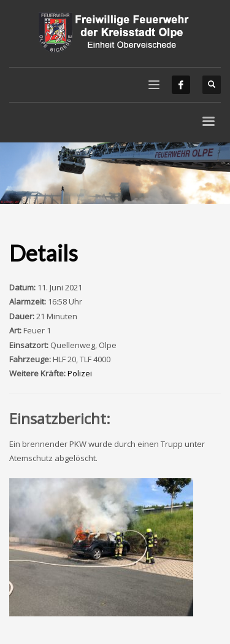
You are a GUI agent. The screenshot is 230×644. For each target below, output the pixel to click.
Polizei (80, 373)
